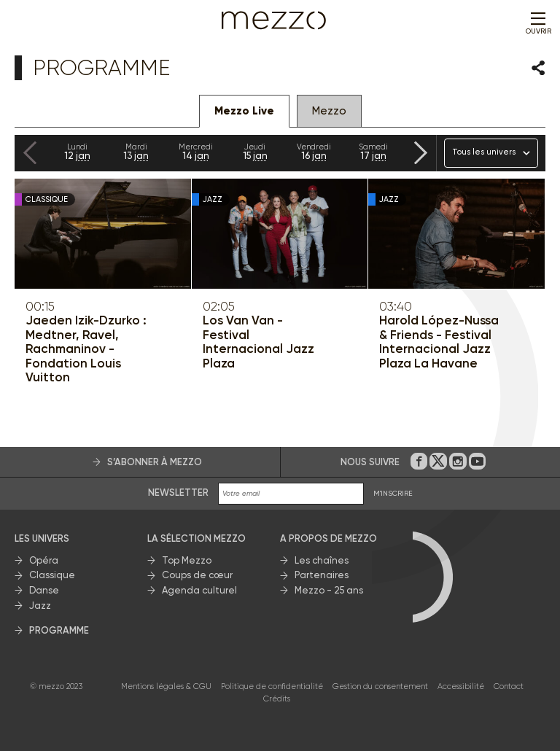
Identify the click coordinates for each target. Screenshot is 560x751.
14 (196, 152)
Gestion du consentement (380, 686)
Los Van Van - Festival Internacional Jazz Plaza (258, 342)
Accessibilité (461, 686)
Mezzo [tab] (329, 111)
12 (77, 152)
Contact (509, 686)
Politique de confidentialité (272, 686)
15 (255, 152)
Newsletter (178, 493)
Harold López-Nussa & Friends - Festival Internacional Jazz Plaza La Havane (439, 342)
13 (136, 152)
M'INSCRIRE (393, 493)
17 (374, 152)
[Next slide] (421, 153)
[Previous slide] (30, 153)
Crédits (277, 699)
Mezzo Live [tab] (244, 111)
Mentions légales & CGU (166, 686)
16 (314, 152)
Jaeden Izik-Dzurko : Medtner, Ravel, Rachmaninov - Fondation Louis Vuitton (86, 349)
